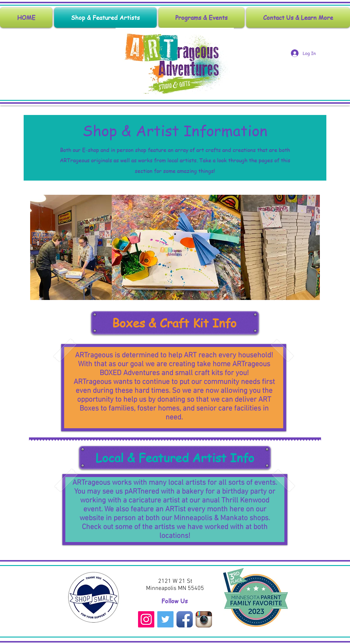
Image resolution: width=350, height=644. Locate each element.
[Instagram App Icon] (204, 619)
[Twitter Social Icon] (165, 619)
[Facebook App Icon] (185, 619)
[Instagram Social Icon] (146, 619)
